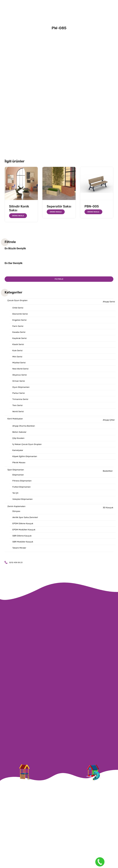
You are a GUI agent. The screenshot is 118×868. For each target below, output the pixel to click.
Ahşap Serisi (109, 302)
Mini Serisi (17, 357)
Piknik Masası (19, 464)
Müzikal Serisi (19, 363)
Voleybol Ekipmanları (23, 501)
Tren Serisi (18, 406)
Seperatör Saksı (59, 206)
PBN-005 (92, 206)
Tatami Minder (19, 550)
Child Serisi (18, 308)
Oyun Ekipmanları (21, 388)
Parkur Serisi (19, 394)
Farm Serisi (18, 326)
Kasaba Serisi (19, 333)
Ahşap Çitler (109, 421)
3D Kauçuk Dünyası (63, 511)
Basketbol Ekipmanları (62, 475)
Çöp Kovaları (18, 440)
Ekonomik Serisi (20, 314)
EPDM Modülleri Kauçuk (24, 532)
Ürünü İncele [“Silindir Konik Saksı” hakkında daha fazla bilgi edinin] (18, 216)
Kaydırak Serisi (20, 339)
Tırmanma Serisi (20, 400)
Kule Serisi (17, 351)
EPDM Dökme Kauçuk (23, 526)
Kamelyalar (18, 452)
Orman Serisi (19, 382)
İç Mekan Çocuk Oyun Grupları (27, 446)
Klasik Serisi (18, 345)
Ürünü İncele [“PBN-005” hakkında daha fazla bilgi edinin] (93, 212)
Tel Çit (15, 495)
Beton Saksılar (19, 433)
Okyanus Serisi (20, 376)
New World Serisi (21, 369)
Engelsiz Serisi (19, 320)
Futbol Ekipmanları (22, 489)
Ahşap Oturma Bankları (24, 427)
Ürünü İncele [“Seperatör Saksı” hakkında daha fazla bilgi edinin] (56, 212)
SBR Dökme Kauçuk (22, 538)
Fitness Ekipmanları (22, 483)
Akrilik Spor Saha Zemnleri (25, 519)
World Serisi (18, 413)
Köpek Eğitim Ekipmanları (25, 458)
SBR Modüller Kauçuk (23, 544)
